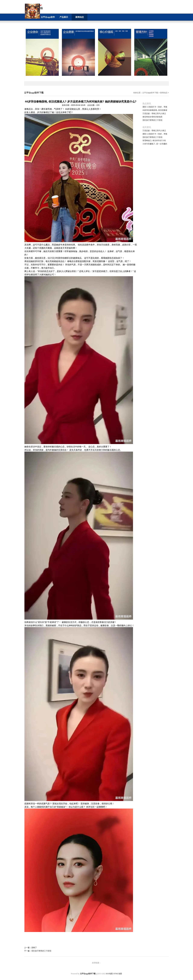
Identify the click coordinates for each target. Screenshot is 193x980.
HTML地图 (118, 974)
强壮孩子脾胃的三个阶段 (41, 951)
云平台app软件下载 (150, 93)
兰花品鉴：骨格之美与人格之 (154, 114)
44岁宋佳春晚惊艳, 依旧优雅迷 (155, 110)
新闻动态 (164, 93)
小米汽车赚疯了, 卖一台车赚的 (155, 144)
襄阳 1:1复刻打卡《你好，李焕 (155, 107)
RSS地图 (109, 974)
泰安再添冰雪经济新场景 (152, 117)
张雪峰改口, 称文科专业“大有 (154, 141)
